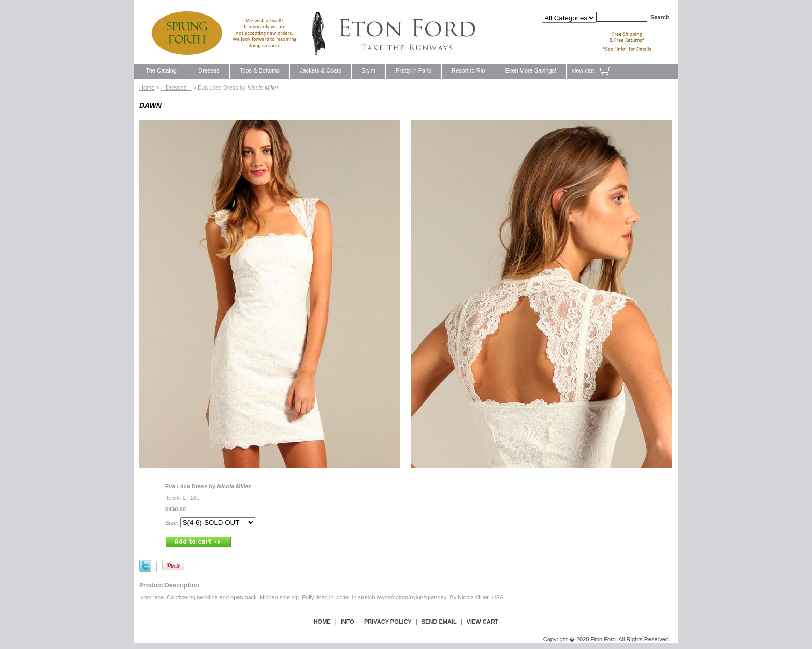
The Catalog (161, 70)
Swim (368, 70)
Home (147, 88)
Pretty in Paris (414, 70)
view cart (583, 70)
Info (347, 622)
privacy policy (388, 622)
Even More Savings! (531, 70)
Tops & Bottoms (260, 70)
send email (439, 622)
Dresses (209, 70)
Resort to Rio (468, 70)
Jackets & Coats (321, 70)
